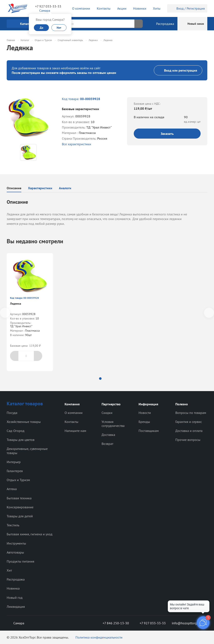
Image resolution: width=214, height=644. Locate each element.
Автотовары (15, 552)
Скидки (107, 413)
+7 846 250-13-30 (112, 623)
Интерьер (14, 462)
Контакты (71, 422)
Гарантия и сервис (189, 422)
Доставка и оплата (189, 431)
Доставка (108, 435)
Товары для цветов (21, 440)
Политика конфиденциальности (99, 637)
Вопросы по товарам (191, 413)
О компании (74, 413)
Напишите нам (75, 431)
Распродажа (16, 579)
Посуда (12, 413)
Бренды (144, 422)
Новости (145, 413)
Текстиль (13, 525)
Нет (59, 28)
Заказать (167, 134)
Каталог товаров (25, 404)
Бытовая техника (19, 498)
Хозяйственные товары (24, 422)
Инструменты (16, 543)
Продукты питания (20, 561)
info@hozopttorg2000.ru (190, 623)
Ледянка (16, 304)
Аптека (12, 489)
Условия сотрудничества (113, 424)
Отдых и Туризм (18, 480)
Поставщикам (149, 431)
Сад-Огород (16, 431)
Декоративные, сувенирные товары (27, 451)
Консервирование (20, 507)
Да (41, 28)
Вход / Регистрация (187, 8)
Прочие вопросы (188, 440)
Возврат (107, 444)
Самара (15, 623)
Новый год (15, 598)
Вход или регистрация (178, 70)
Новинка (13, 588)
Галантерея (15, 471)
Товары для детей (20, 516)
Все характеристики (76, 144)
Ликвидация (16, 607)
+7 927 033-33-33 (48, 6)
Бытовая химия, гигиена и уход (30, 534)
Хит (9, 570)
